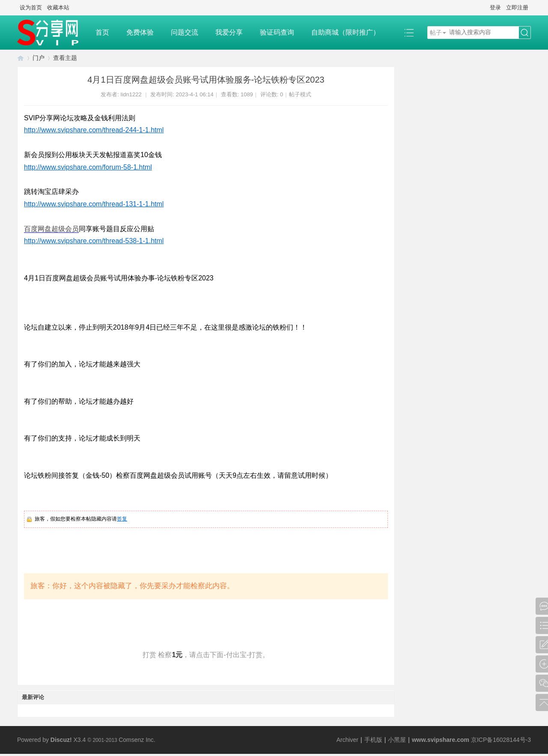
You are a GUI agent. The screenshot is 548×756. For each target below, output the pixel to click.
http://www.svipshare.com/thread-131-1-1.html (94, 204)
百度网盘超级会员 (51, 229)
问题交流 (185, 32)
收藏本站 (58, 7)
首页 (102, 32)
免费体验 (140, 32)
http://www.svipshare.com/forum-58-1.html (88, 167)
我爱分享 (229, 32)
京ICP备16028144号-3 (501, 740)
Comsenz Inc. (137, 740)
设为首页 (31, 7)
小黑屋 (397, 740)
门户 (39, 58)
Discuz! (61, 740)
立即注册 (517, 7)
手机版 (373, 740)
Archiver (347, 740)
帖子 (436, 33)
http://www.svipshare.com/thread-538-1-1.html (94, 241)
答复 (122, 519)
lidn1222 (131, 94)
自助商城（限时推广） (345, 32)
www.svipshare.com (441, 740)
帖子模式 (300, 94)
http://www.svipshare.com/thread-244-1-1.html (94, 130)
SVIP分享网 (21, 58)
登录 (495, 7)
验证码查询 (277, 32)
